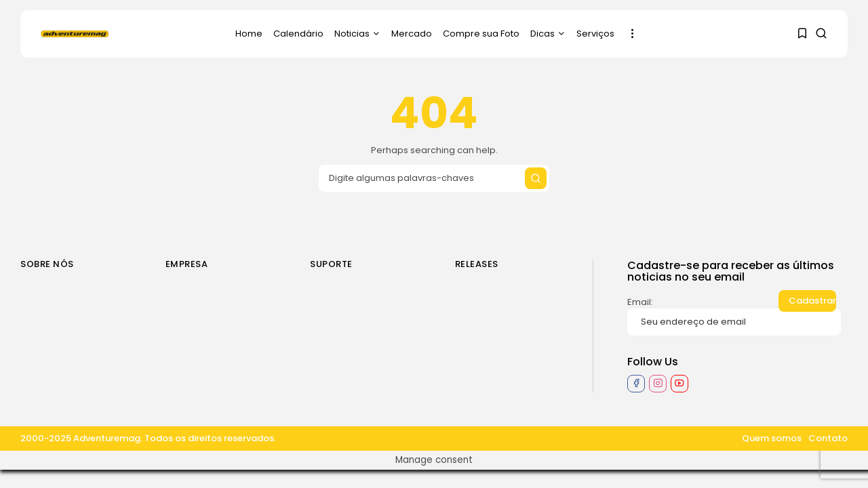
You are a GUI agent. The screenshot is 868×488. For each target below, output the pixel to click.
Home (249, 34)
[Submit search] (536, 178)
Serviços (595, 34)
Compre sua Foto (481, 34)
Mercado (412, 34)
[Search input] (434, 178)
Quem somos (772, 438)
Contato (828, 438)
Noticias (357, 34)
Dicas (548, 34)
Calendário (298, 34)
